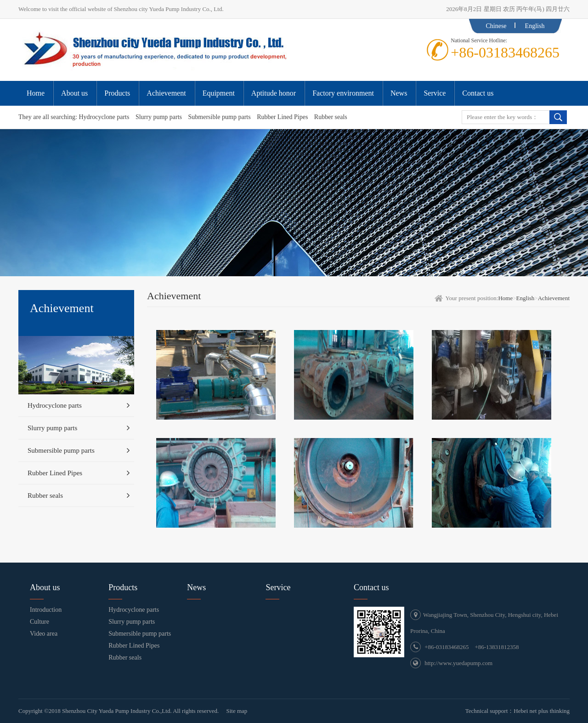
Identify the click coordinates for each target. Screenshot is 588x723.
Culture (40, 622)
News (196, 587)
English (535, 26)
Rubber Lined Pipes (282, 117)
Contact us (371, 587)
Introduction (46, 610)
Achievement (554, 298)
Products (123, 587)
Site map (237, 711)
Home (505, 298)
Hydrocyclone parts (104, 117)
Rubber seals (331, 117)
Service (278, 587)
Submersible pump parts (220, 117)
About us (45, 587)
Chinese (496, 26)
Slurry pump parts (159, 117)
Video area (44, 634)
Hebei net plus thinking (542, 711)
